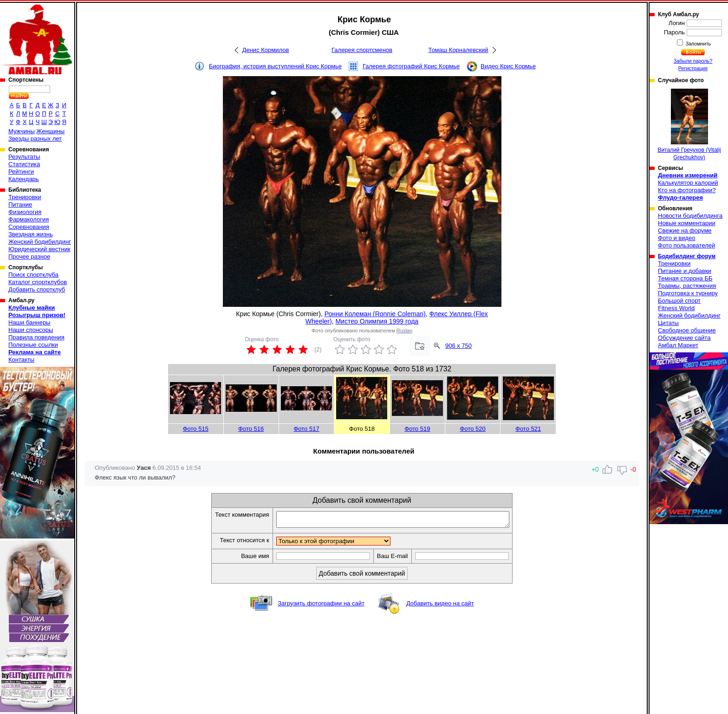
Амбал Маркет (678, 345)
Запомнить (698, 44)
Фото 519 (417, 429)
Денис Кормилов (266, 50)
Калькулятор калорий (688, 183)
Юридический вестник (39, 249)
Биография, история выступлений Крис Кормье (275, 66)
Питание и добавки (685, 271)
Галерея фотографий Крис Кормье (411, 66)
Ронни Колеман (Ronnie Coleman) (375, 314)
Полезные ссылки (33, 345)
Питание (20, 204)
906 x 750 (458, 346)
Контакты (21, 360)
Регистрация (693, 68)
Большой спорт (679, 301)
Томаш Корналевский (458, 50)
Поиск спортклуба (33, 275)
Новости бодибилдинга (690, 216)
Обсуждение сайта (684, 338)
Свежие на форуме (685, 230)
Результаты (24, 157)
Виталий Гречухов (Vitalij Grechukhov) (689, 125)
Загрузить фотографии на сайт (321, 606)
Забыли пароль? (693, 61)
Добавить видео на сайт (440, 606)
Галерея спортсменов (362, 50)
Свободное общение (687, 330)
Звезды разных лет (35, 139)
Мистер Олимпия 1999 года (377, 321)
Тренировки (25, 197)
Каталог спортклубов (38, 282)
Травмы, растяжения (687, 286)
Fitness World (676, 308)
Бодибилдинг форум (687, 256)
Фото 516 (251, 429)
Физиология (25, 212)
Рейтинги (21, 172)
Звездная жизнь (31, 234)
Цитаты (668, 323)
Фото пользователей (686, 245)
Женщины (50, 131)
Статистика (24, 164)
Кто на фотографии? (687, 190)
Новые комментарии (687, 223)
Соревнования (29, 227)
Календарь (24, 179)
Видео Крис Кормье (508, 66)
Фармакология (29, 219)
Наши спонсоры (31, 330)
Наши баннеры (29, 322)
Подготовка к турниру (688, 293)
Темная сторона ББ (685, 278)
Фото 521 (528, 429)
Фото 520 (473, 429)
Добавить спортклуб (37, 289)
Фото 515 (196, 429)
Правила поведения (36, 337)
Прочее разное (29, 256)
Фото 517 (306, 429)
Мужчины (22, 131)
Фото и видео (677, 238)
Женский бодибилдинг (40, 242)
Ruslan (404, 331)
